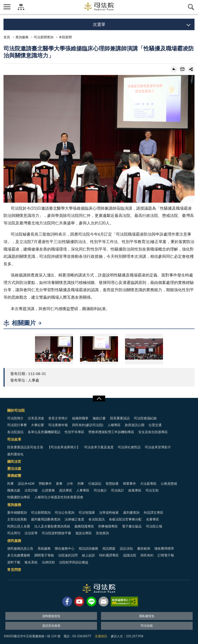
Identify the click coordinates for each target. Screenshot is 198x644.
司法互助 (152, 490)
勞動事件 (45, 483)
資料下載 (14, 562)
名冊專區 (153, 519)
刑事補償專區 (108, 526)
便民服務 (14, 541)
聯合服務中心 (65, 548)
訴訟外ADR (26, 483)
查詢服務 (22, 37)
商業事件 (129, 483)
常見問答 (14, 570)
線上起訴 (88, 555)
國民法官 (14, 461)
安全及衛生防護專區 (153, 432)
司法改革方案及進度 (99, 447)
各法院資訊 (15, 432)
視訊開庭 (109, 548)
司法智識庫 (87, 512)
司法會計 (100, 490)
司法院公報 (154, 526)
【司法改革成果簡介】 (64, 447)
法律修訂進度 (74, 519)
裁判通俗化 (15, 454)
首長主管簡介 (58, 418)
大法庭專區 (148, 483)
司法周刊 (14, 533)
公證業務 (48, 490)
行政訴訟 (95, 483)
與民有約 (147, 555)
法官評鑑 (31, 490)
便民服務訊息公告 (20, 548)
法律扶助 (48, 562)
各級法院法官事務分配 (125, 519)
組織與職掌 (80, 418)
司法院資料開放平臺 (56, 533)
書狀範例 (144, 548)
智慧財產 (112, 483)
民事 (10, 483)
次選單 (99, 24)
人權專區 (114, 425)
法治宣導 (31, 533)
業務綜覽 (14, 475)
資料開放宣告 (51, 616)
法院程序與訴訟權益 (74, 562)
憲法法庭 (14, 468)
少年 (70, 483)
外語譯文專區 (153, 512)
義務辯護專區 (84, 526)
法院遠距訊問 (68, 555)
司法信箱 (147, 626)
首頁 (7, 37)
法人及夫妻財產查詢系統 (52, 526)
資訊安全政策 (51, 626)
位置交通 (155, 425)
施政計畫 (99, 418)
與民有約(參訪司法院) (88, 425)
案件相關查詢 (17, 512)
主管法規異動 (17, 519)
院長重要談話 (120, 418)
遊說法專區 (83, 533)
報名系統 (31, 562)
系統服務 (44, 548)
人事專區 (83, 490)
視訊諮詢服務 (88, 548)
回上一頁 (174, 69)
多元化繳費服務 (19, 555)
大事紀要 (38, 425)
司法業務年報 (58, 425)
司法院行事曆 (17, 425)
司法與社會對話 (129, 447)
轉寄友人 (182, 69)
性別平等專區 (74, 432)
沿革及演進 (36, 418)
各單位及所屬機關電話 (44, 432)
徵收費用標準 (164, 548)
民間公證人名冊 (19, 526)
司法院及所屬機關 (21, 7)
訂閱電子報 (166, 555)
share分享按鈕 (191, 69)
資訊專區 (66, 490)
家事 (59, 483)
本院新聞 (65, 37)
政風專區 (135, 490)
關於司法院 (16, 410)
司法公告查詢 (65, 512)
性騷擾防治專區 (19, 497)
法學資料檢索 (109, 512)
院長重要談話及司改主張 (25, 447)
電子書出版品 (132, 526)
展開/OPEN (99, 399)
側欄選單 (7, 7)
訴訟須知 (126, 548)
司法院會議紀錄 (145, 418)
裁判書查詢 (131, 512)
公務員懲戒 (169, 483)
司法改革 (14, 439)
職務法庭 (14, 490)
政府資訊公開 (135, 425)
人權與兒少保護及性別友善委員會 (59, 497)
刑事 (81, 483)
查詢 (191, 7)
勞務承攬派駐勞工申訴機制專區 (111, 432)
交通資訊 (101, 636)
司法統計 (118, 490)
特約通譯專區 (109, 555)
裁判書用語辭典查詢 (46, 519)
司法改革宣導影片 (158, 447)
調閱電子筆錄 (44, 555)
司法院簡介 (15, 418)
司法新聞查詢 (44, 37)
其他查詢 (102, 533)
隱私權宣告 (147, 616)
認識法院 (130, 555)
